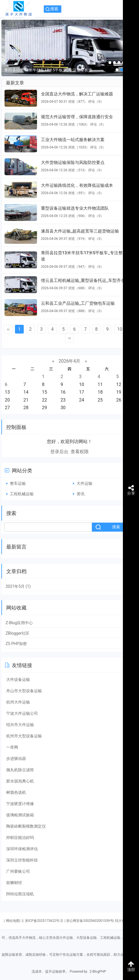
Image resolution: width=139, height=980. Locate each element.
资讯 (81, 494)
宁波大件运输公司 (22, 713)
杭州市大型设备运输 (24, 736)
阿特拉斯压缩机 (20, 894)
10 (120, 329)
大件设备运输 (18, 679)
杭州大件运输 (18, 702)
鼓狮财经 (14, 883)
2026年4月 (70, 361)
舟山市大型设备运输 (24, 691)
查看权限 (80, 452)
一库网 (12, 747)
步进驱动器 (16, 758)
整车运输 (18, 483)
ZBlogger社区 (18, 633)
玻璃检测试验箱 (20, 815)
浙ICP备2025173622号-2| (44, 921)
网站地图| (13, 921)
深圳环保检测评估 (22, 849)
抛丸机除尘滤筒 (20, 770)
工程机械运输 (22, 494)
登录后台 (59, 452)
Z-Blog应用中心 (19, 623)
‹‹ (8, 329)
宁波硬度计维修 (20, 804)
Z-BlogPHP (98, 972)
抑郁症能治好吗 (20, 838)
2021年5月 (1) (18, 586)
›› (69, 338)
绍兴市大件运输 (20, 725)
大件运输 (84, 483)
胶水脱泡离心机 (20, 781)
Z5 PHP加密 (16, 644)
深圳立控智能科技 (22, 860)
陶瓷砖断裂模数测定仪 (26, 826)
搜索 (54, 9)
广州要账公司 (18, 871)
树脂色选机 (16, 792)
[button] (110, 63)
